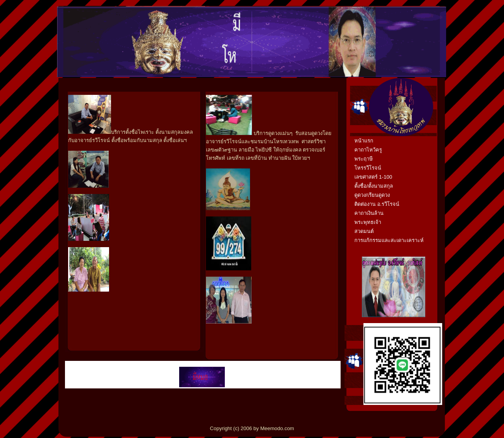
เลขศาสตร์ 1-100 (373, 177)
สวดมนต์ (364, 231)
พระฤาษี (364, 159)
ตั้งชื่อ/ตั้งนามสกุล (374, 186)
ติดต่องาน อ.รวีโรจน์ (377, 204)
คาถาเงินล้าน (369, 213)
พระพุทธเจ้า (368, 222)
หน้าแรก (364, 141)
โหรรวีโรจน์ (368, 168)
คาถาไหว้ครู (368, 150)
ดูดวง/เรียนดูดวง (372, 195)
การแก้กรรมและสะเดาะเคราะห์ (389, 240)
